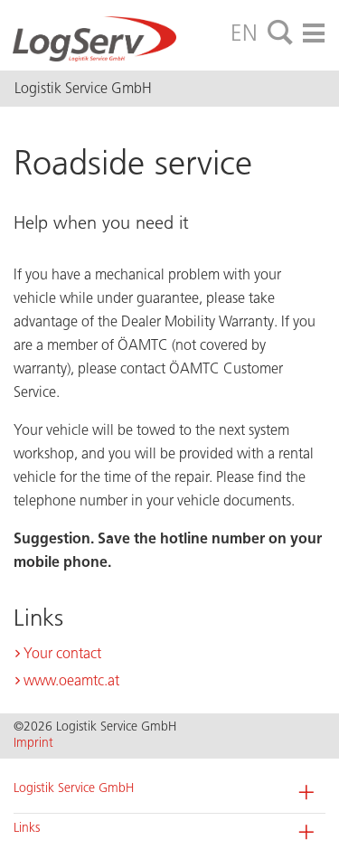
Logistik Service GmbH (74, 788)
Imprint (33, 743)
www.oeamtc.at (71, 680)
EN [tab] (244, 33)
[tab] (280, 33)
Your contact (62, 653)
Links (27, 828)
